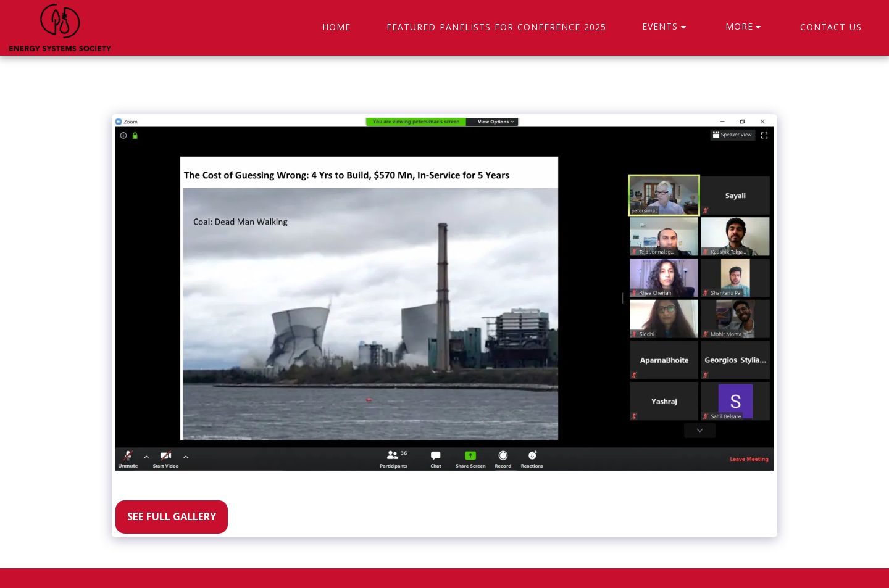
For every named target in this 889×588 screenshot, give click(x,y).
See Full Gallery (172, 516)
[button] (666, 27)
